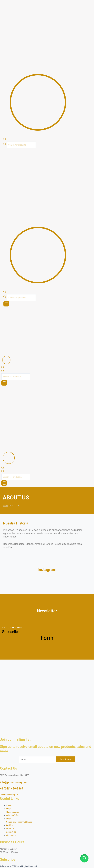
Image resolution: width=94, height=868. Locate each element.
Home (6, 506)
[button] (93, 151)
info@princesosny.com (14, 782)
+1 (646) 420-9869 (12, 789)
